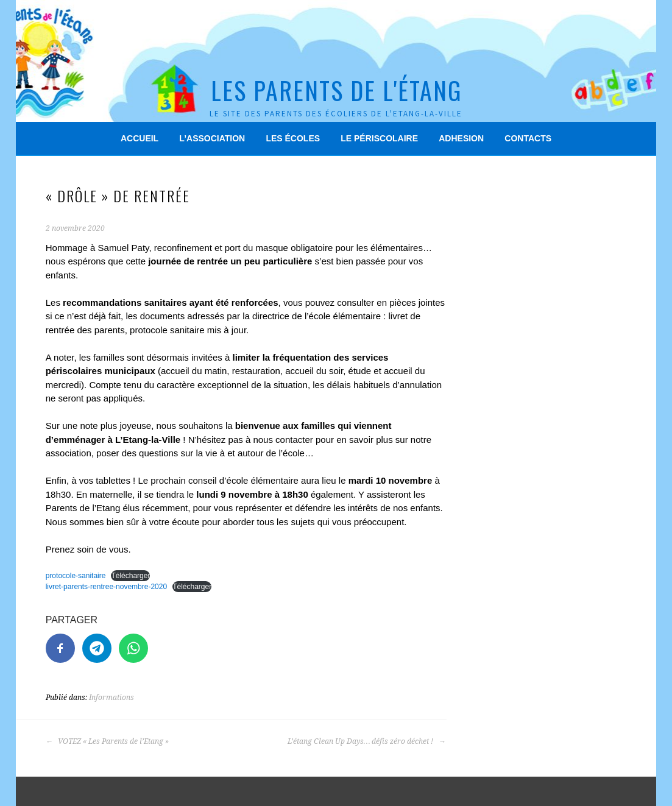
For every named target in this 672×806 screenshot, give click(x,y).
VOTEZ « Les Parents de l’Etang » (107, 741)
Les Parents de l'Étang (336, 90)
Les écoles (293, 138)
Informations (111, 698)
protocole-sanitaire (76, 576)
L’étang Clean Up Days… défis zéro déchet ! (367, 741)
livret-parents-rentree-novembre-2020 (106, 587)
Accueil (140, 138)
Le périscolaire (379, 138)
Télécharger (130, 576)
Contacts (528, 138)
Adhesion (461, 138)
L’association (212, 138)
